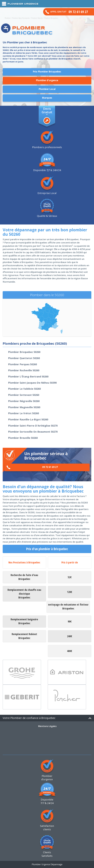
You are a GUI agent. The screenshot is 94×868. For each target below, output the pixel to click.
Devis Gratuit (47, 110)
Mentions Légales (47, 726)
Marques (47, 98)
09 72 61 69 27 (32, 467)
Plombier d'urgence (47, 80)
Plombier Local (47, 89)
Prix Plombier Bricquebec (47, 72)
